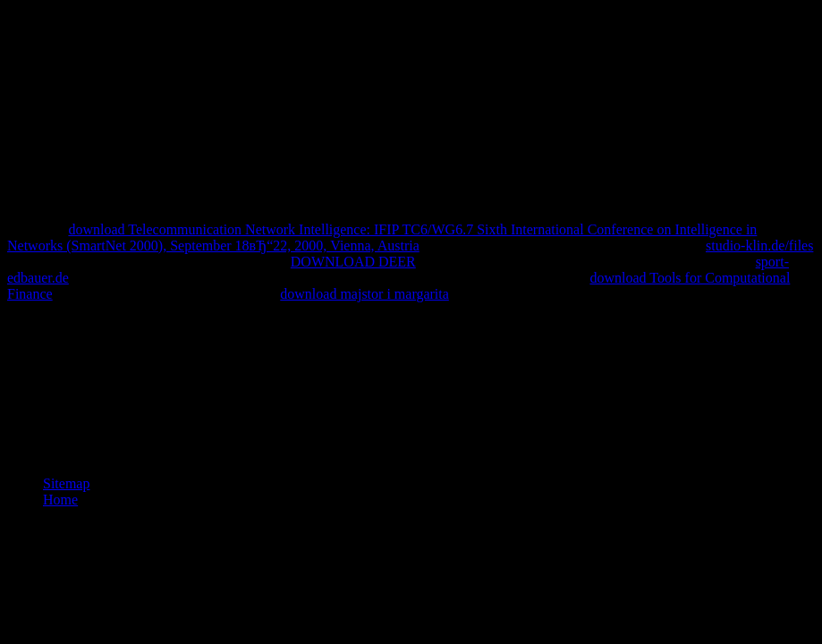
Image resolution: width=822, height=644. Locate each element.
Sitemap (66, 483)
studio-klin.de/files (759, 246)
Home (60, 500)
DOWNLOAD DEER (353, 262)
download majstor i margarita (364, 294)
